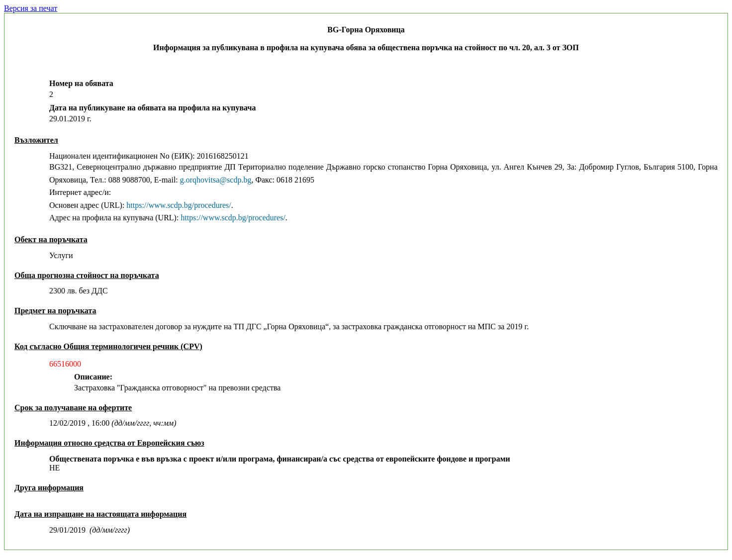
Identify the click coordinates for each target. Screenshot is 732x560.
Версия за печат (31, 8)
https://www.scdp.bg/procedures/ (179, 205)
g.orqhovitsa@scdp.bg (216, 180)
